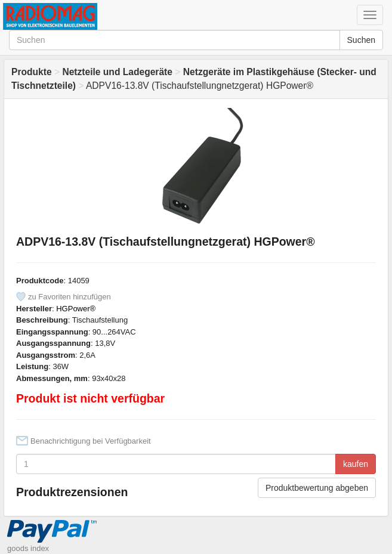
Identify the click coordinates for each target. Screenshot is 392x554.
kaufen (356, 464)
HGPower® (76, 309)
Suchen (361, 40)
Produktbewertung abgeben (317, 488)
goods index (28, 548)
